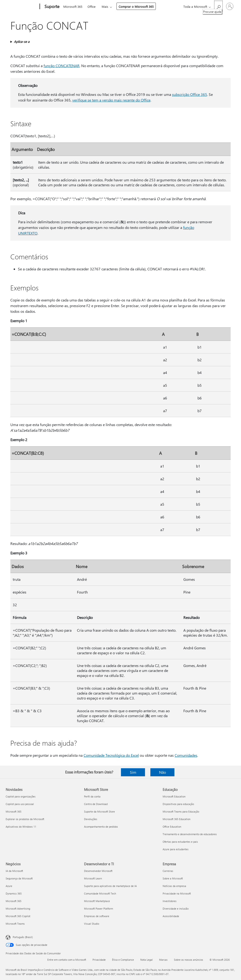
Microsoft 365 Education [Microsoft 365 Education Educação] (177, 819)
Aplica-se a (22, 42)
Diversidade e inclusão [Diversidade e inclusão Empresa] (176, 909)
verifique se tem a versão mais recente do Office (111, 100)
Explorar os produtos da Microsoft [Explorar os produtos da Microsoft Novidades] (25, 819)
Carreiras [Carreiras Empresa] (168, 871)
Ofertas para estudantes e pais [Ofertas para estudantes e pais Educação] (180, 842)
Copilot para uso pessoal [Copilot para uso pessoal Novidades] (20, 804)
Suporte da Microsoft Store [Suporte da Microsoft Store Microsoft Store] (99, 811)
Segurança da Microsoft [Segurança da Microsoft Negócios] (19, 878)
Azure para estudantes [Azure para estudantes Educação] (176, 849)
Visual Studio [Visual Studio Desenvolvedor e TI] (92, 924)
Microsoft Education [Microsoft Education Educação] (174, 796)
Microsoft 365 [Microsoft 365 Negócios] (14, 901)
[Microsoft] (22, 7)
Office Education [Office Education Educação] (172, 827)
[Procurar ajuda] (218, 6)
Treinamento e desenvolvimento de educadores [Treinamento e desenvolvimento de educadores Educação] (190, 834)
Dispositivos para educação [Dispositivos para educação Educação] (178, 804)
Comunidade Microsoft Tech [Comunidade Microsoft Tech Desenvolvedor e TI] (100, 893)
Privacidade (99, 960)
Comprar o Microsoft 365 (136, 6)
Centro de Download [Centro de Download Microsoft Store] (96, 804)
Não (163, 772)
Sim (133, 772)
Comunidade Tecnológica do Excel (111, 755)
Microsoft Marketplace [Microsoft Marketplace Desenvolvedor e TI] (97, 901)
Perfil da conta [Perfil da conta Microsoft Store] (92, 796)
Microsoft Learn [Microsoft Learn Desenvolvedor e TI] (93, 878)
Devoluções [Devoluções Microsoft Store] (91, 819)
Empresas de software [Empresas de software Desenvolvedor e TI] (97, 916)
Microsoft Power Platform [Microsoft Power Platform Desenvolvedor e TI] (98, 909)
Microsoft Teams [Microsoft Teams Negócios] (15, 924)
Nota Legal (147, 960)
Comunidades (186, 755)
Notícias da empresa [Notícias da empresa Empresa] (174, 886)
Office (92, 6)
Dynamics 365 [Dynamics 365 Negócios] (14, 893)
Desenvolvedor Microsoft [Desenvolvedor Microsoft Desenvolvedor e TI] (98, 871)
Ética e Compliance (123, 960)
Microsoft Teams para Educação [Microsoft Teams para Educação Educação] (181, 811)
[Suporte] (51, 7)
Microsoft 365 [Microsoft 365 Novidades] (14, 811)
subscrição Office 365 (190, 94)
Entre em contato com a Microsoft (67, 960)
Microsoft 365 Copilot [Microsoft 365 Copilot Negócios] (18, 916)
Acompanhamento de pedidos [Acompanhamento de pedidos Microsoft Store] (101, 827)
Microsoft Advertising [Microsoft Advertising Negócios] (18, 909)
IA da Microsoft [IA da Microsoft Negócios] (14, 871)
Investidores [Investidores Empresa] (170, 901)
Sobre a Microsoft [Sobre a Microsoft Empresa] (173, 878)
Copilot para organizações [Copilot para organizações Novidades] (21, 796)
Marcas (163, 960)
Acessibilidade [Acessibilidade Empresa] (171, 916)
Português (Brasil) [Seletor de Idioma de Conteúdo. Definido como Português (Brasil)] (23, 937)
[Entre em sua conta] (230, 6)
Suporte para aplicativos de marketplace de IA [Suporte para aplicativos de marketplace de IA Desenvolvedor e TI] (110, 886)
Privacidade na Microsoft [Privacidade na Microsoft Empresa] (177, 893)
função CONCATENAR (62, 66)
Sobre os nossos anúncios (189, 960)
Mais (105, 6)
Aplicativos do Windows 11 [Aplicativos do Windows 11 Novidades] (21, 827)
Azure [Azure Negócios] (9, 886)
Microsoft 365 (73, 6)
